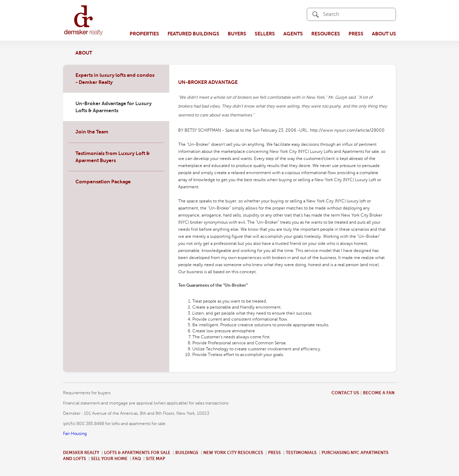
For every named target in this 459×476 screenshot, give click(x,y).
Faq (137, 459)
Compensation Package (103, 182)
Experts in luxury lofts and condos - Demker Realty (115, 79)
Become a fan (379, 393)
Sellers (265, 34)
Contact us (345, 393)
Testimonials (301, 453)
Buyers (237, 34)
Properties (144, 34)
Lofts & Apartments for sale (137, 453)
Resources (326, 34)
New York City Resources (233, 453)
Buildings (187, 453)
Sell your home (109, 459)
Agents (293, 34)
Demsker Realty (81, 453)
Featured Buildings (193, 34)
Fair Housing (75, 434)
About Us (384, 34)
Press (356, 34)
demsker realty (83, 20)
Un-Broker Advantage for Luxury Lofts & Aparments (114, 107)
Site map (155, 459)
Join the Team (92, 132)
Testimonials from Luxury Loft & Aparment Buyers (113, 157)
